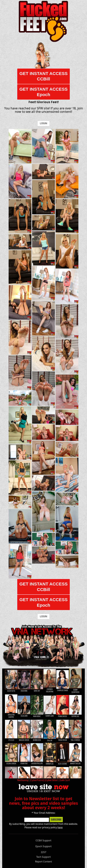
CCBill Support (43, 840)
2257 (44, 852)
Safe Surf (65, 780)
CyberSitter (52, 780)
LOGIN (43, 123)
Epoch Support (44, 846)
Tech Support (44, 857)
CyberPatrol (37, 780)
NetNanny (23, 780)
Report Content (43, 862)
